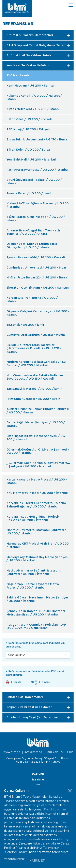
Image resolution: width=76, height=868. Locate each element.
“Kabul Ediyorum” (55, 810)
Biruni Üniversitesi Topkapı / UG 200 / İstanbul (34, 182)
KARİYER (38, 774)
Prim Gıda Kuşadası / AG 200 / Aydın (33, 399)
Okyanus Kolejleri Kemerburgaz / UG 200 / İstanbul (38, 313)
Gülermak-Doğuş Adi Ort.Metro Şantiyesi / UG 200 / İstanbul (38, 451)
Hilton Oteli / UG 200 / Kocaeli (29, 119)
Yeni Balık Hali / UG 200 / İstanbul (31, 160)
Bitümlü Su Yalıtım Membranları (30, 35)
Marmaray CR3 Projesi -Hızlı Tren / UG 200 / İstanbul (37, 545)
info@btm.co (33, 752)
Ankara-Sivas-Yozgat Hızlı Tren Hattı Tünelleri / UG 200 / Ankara (33, 232)
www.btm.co (12, 752)
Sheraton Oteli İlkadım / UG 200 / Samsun (38, 288)
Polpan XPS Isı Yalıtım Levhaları (29, 707)
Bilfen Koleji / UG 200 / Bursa (28, 150)
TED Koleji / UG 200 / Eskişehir (29, 130)
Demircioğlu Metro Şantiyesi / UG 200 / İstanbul (36, 424)
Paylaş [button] (40, 682)
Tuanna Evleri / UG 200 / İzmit (29, 194)
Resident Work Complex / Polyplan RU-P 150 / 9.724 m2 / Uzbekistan (36, 627)
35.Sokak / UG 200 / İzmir (25, 325)
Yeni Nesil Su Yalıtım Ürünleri (28, 65)
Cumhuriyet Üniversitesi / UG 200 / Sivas (36, 268)
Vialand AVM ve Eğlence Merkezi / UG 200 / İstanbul (37, 205)
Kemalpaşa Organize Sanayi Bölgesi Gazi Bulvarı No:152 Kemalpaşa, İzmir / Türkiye (38, 760)
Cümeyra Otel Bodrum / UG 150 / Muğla (36, 335)
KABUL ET (37, 861)
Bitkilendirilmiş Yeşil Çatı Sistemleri (32, 717)
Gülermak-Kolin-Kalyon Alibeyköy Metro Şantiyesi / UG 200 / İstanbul (37, 465)
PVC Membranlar (19, 76)
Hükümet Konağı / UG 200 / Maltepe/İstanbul (34, 98)
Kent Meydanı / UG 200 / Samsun (31, 86)
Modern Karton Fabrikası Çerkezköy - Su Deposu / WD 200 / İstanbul (36, 364)
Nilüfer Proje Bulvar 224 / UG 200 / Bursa (37, 278)
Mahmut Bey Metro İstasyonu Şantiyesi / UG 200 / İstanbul (36, 532)
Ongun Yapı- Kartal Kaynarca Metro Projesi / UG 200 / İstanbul (33, 586)
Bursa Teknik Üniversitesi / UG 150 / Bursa (37, 140)
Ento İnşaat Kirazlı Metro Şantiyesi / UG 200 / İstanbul (36, 438)
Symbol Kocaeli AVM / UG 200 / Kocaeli (36, 258)
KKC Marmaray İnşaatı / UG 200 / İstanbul (37, 493)
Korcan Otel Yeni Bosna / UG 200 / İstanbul (32, 300)
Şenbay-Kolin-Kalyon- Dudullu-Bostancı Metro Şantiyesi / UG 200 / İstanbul (36, 613)
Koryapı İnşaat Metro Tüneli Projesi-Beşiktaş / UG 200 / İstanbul (33, 519)
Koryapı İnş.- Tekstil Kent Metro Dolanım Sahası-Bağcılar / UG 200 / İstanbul (36, 505)
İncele (13, 682)
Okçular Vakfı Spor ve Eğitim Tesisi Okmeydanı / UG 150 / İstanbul (32, 246)
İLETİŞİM (38, 780)
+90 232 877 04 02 (60, 752)
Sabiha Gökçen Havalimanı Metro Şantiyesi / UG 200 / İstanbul (38, 599)
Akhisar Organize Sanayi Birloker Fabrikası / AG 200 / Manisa (38, 411)
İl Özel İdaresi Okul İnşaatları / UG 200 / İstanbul (36, 219)
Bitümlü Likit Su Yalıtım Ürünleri (30, 56)
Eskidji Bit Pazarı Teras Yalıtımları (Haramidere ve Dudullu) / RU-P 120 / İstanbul (34, 349)
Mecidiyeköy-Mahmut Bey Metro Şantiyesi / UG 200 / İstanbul (37, 559)
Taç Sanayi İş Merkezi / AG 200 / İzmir (34, 389)
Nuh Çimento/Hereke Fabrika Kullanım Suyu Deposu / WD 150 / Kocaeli (35, 377)
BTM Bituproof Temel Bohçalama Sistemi (37, 45)
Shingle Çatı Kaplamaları (25, 697)
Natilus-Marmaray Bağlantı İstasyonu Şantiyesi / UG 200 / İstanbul (34, 572)
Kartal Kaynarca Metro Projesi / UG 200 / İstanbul (37, 481)
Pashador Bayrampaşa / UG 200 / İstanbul (37, 170)
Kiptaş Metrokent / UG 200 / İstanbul (34, 109)
